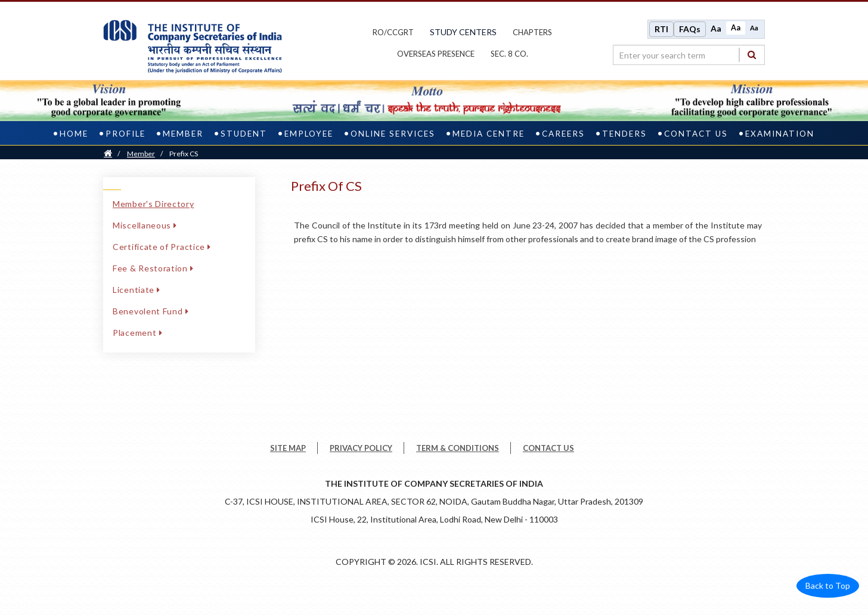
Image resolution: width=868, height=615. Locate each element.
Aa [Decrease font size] (754, 28)
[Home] (108, 154)
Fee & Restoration (153, 268)
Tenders (624, 134)
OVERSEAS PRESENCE (436, 54)
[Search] (752, 55)
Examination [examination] (780, 134)
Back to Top (828, 585)
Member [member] (183, 134)
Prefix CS (184, 154)
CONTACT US (548, 448)
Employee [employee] (309, 134)
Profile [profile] (125, 134)
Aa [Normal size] (736, 28)
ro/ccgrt (393, 32)
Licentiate (137, 290)
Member (141, 154)
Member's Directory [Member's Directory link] (154, 204)
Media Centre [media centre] (489, 134)
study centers (463, 32)
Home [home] (74, 134)
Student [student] (244, 134)
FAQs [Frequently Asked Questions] (690, 29)
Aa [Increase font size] (716, 28)
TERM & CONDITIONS (458, 448)
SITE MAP (288, 448)
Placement (137, 333)
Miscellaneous (145, 225)
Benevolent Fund (151, 311)
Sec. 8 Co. (509, 54)
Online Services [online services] (393, 134)
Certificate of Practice (162, 247)
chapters (532, 32)
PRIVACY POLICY (361, 448)
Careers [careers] (563, 134)
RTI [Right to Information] (661, 29)
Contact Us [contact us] (696, 134)
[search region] (689, 55)
